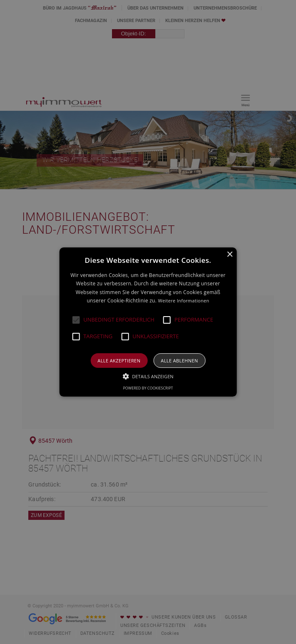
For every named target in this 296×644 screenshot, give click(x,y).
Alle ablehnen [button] (179, 361)
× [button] (230, 255)
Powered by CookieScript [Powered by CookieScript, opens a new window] (148, 388)
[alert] (148, 322)
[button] (76, 320)
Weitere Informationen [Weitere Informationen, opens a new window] (184, 301)
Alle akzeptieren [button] (119, 361)
